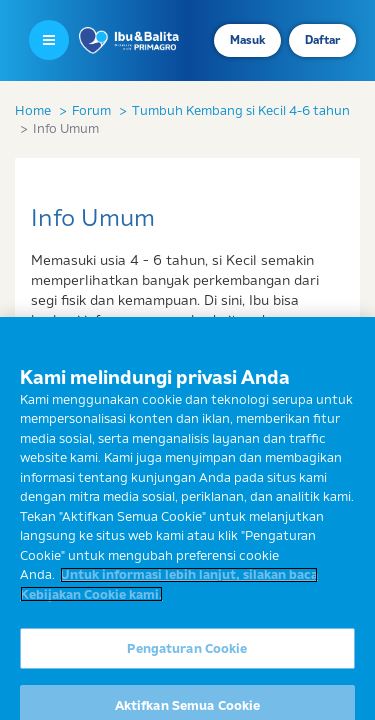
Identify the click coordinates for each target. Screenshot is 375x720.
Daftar (322, 40)
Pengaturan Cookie (187, 658)
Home (33, 110)
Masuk (247, 40)
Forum (91, 110)
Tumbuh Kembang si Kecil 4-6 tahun (241, 110)
